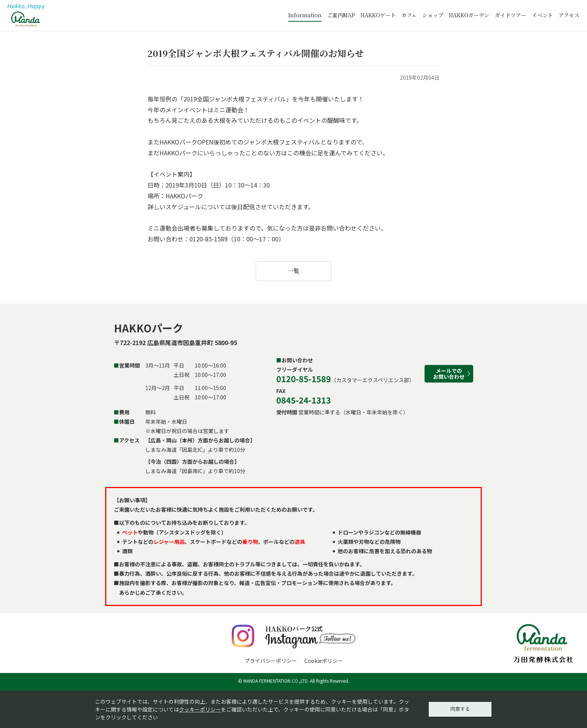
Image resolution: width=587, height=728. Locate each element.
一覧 (293, 271)
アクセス (569, 15)
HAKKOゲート (378, 15)
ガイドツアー (511, 15)
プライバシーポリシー (271, 661)
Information (305, 15)
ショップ (433, 15)
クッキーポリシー (200, 708)
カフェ (409, 15)
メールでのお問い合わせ (449, 373)
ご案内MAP (341, 15)
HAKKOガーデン (469, 15)
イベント (542, 15)
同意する (460, 708)
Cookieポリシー (324, 661)
